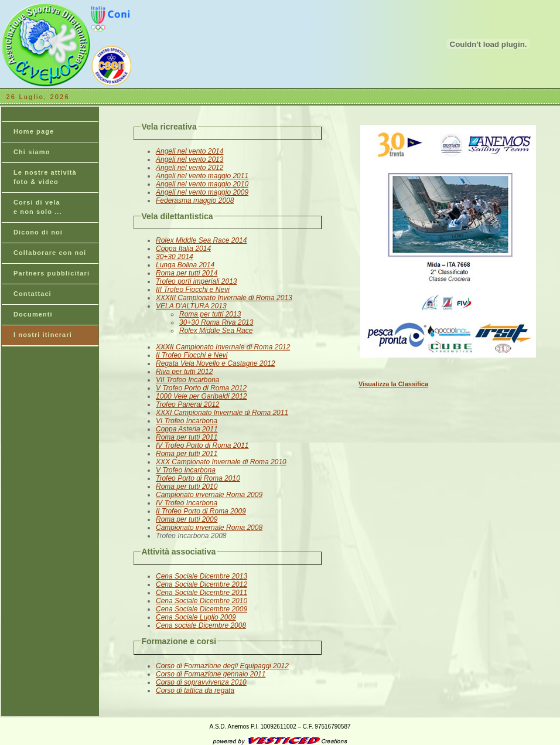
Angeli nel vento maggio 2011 (202, 176)
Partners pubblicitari (52, 273)
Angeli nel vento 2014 (189, 151)
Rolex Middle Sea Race (216, 331)
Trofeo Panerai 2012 (188, 404)
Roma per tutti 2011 (187, 437)
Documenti (33, 314)
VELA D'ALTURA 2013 (191, 306)
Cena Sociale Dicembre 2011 (202, 593)
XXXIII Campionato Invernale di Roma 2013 (224, 298)
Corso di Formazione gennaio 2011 (211, 674)
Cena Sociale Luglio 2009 (196, 617)
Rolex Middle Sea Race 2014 (201, 240)
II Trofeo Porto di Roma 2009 (201, 511)
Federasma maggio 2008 (195, 200)
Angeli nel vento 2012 (189, 168)
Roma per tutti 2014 (187, 273)
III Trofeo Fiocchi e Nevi (193, 290)
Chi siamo (32, 152)
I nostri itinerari (43, 335)
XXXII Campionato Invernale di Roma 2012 (223, 347)
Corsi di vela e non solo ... (38, 207)
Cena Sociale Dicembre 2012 (202, 584)
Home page (34, 131)
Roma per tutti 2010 (187, 487)
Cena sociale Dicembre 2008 (201, 625)
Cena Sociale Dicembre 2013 (202, 576)
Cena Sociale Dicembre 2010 (202, 601)
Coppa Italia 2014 (183, 249)
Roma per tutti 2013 (210, 314)
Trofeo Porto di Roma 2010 (198, 478)
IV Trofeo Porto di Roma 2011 (202, 445)
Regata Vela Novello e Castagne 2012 (216, 363)
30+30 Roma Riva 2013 (216, 322)
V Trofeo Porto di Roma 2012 (201, 388)
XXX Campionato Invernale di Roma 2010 (221, 462)
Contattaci (33, 294)
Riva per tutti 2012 (184, 372)
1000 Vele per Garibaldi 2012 (202, 396)
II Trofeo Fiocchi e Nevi (192, 355)
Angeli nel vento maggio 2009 (202, 192)
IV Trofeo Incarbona (187, 503)
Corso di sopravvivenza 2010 (201, 682)
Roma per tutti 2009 (187, 519)
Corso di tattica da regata (195, 690)
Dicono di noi (38, 232)
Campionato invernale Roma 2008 (209, 528)
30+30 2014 (175, 257)
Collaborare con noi (50, 253)
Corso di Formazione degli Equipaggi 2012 (222, 666)
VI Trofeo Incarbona (187, 421)
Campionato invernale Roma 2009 (209, 495)
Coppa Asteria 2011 (187, 429)
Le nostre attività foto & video (45, 177)
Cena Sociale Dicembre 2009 (202, 609)
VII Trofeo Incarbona (188, 380)
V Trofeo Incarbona (186, 470)
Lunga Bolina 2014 (185, 265)
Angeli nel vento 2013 (189, 159)
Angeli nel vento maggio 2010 (202, 184)
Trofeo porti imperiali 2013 (197, 281)
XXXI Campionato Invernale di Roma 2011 (222, 413)
